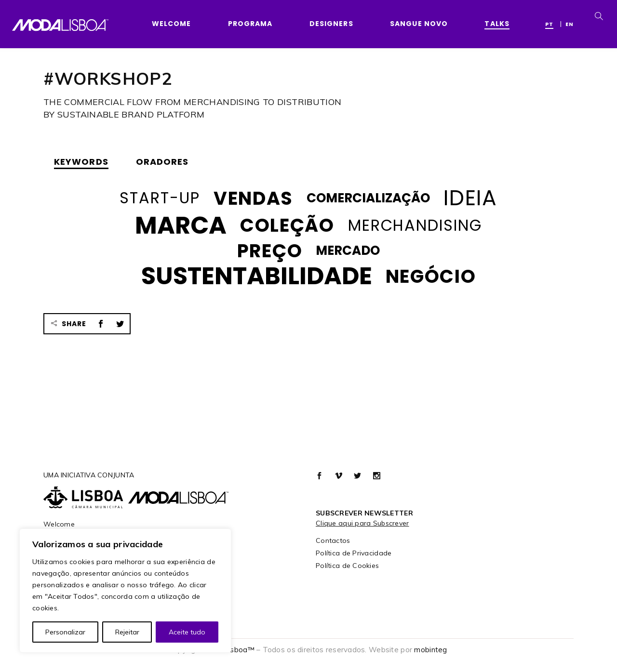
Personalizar (65, 632)
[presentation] (84, 161)
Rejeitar (127, 632)
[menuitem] (552, 24)
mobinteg (430, 650)
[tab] (84, 161)
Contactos (333, 540)
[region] (125, 591)
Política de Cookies (347, 566)
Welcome (59, 524)
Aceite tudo (187, 632)
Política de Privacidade (354, 553)
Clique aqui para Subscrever (362, 523)
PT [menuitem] (549, 24)
